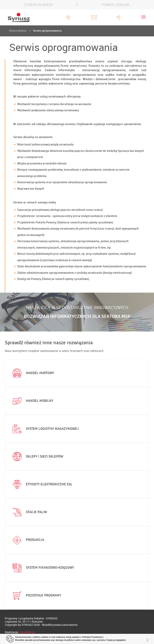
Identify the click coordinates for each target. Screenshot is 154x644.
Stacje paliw (29, 512)
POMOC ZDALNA (116, 5)
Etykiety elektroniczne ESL (42, 484)
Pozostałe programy (36, 596)
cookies (44, 637)
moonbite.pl (27, 632)
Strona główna (18, 31)
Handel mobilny (32, 401)
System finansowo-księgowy (43, 568)
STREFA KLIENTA (38, 5)
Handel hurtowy (32, 373)
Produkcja (27, 540)
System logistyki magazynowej (45, 429)
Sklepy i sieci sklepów (37, 457)
